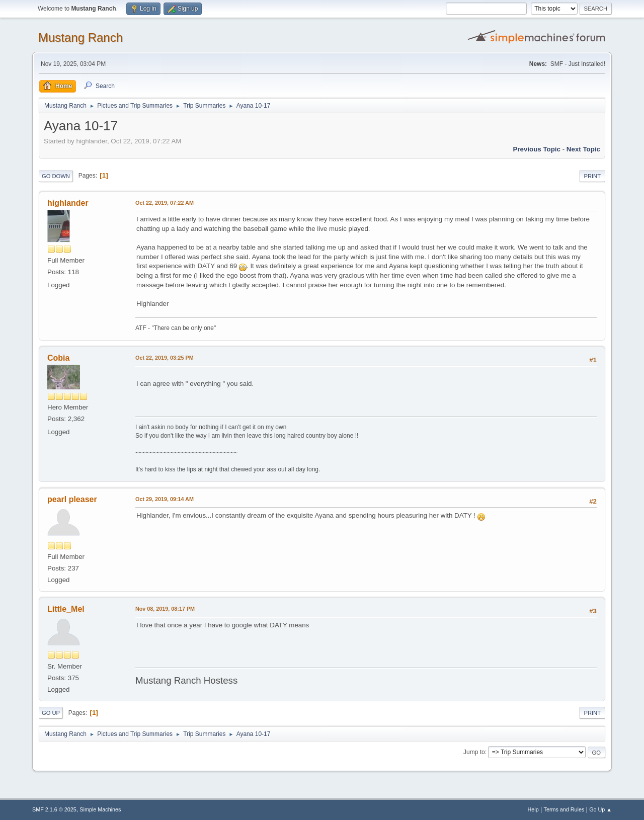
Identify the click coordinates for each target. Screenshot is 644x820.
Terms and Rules (564, 809)
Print (592, 176)
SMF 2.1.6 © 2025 (54, 809)
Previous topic (537, 149)
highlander (68, 203)
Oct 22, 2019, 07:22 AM (165, 203)
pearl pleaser (72, 499)
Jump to (474, 752)
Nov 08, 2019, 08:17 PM (165, 609)
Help (533, 809)
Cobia (58, 358)
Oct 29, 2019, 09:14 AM (165, 499)
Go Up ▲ (600, 809)
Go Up (51, 713)
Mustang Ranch (80, 37)
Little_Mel (66, 609)
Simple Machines (100, 809)
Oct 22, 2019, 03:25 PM (165, 358)
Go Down (56, 176)
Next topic (583, 149)
